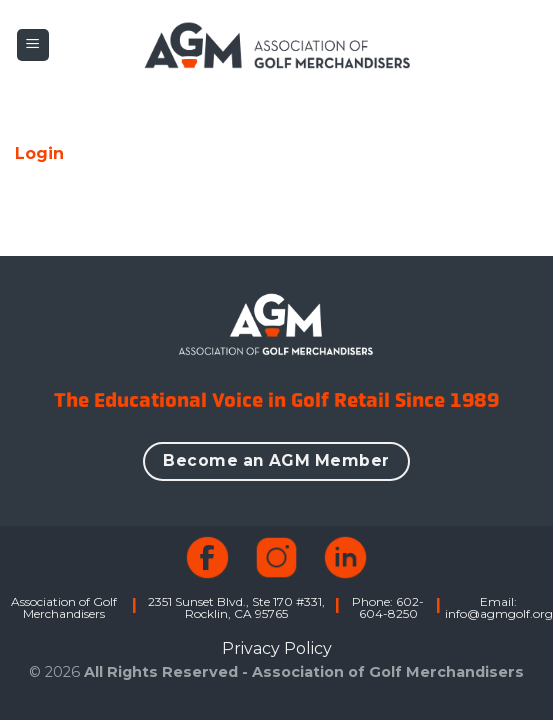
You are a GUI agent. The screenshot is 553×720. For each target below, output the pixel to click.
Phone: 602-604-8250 (388, 607)
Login (39, 153)
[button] (33, 45)
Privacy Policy (277, 648)
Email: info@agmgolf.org (499, 607)
